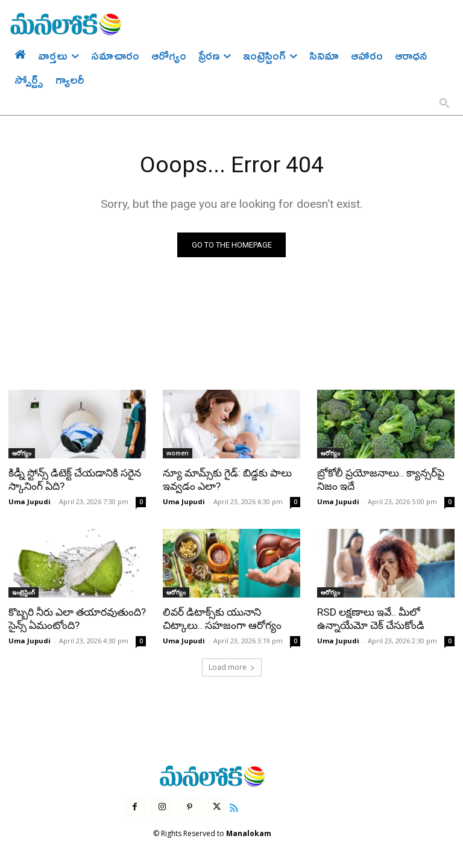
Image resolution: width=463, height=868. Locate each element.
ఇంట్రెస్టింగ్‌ (24, 592)
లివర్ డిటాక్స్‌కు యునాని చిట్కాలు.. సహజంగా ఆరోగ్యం (222, 618)
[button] (444, 104)
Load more (232, 666)
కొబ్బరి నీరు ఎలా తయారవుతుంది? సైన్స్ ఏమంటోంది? (77, 618)
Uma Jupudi (30, 501)
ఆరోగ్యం (22, 453)
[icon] (233, 806)
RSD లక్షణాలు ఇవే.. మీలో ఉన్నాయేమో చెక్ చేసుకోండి (370, 618)
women (178, 453)
